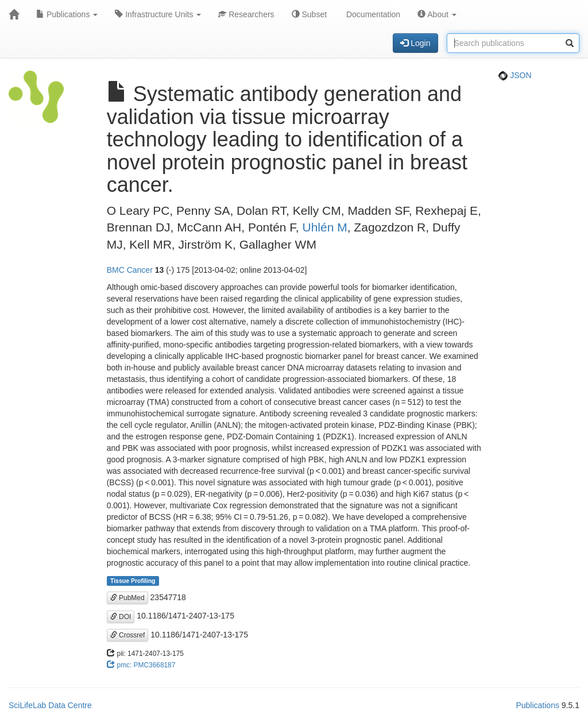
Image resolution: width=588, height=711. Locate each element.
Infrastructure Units (158, 14)
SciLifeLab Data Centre (50, 705)
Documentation (372, 14)
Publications (67, 14)
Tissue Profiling (133, 581)
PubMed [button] (127, 598)
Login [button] (415, 43)
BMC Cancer (130, 270)
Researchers (246, 14)
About (437, 14)
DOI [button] (121, 617)
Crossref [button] (128, 635)
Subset (309, 14)
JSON (515, 75)
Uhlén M (325, 227)
